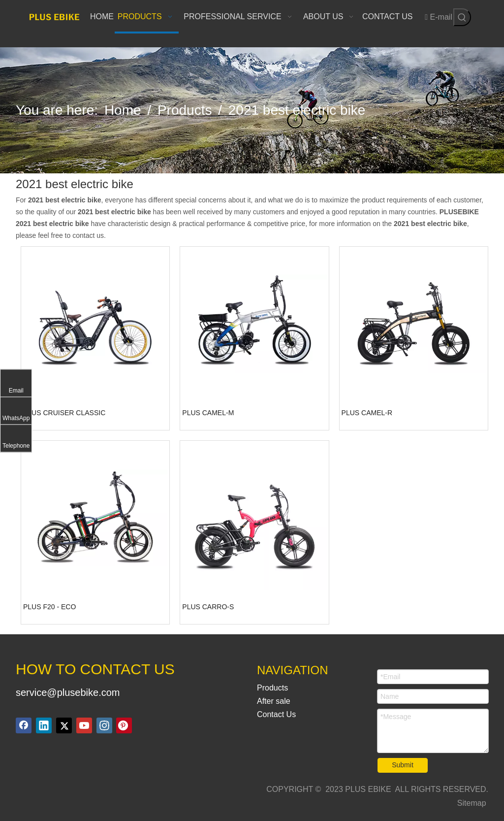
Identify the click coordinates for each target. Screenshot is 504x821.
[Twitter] (64, 725)
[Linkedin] (44, 725)
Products (272, 688)
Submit (403, 765)
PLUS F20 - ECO (49, 607)
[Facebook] (24, 725)
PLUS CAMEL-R (367, 413)
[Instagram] (104, 725)
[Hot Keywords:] (462, 17)
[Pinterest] (124, 725)
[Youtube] (84, 725)
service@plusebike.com (68, 692)
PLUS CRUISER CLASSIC (64, 413)
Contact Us (276, 714)
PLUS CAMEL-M (208, 413)
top (483, 779)
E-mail (439, 17)
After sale (274, 701)
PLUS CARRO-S (208, 607)
